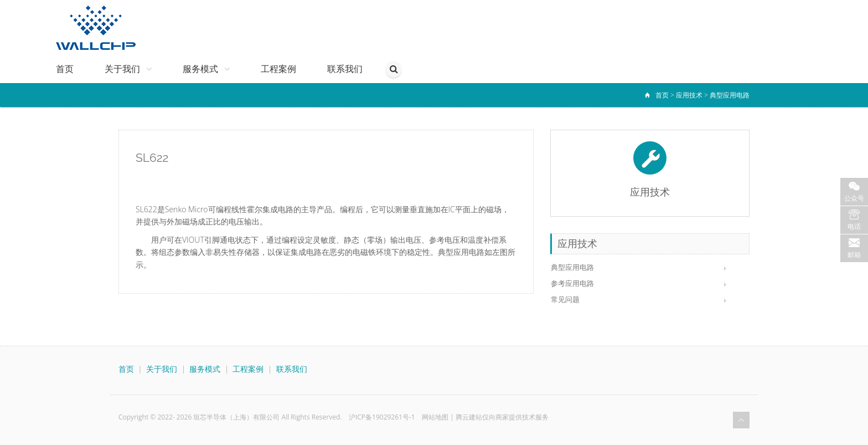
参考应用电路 (572, 283)
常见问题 (565, 299)
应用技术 (689, 95)
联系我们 (345, 69)
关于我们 (128, 69)
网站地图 (435, 417)
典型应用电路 (730, 95)
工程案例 (278, 69)
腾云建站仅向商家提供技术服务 (502, 417)
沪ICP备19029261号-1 (382, 417)
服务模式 (206, 69)
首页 (65, 69)
